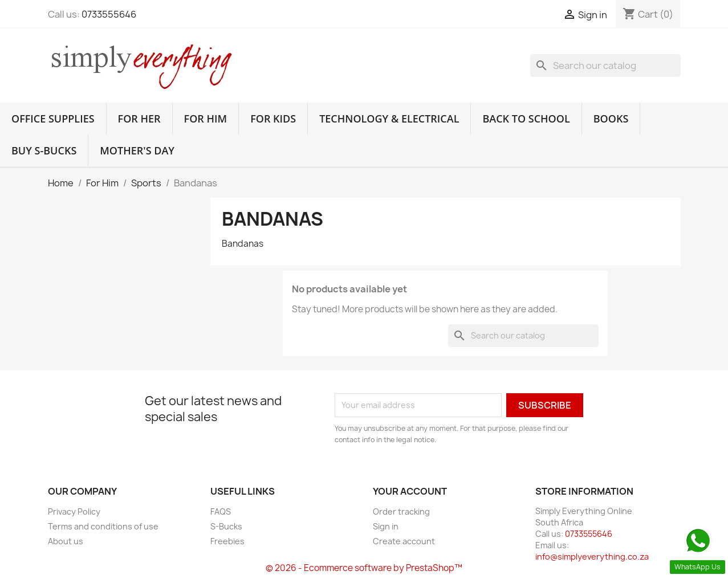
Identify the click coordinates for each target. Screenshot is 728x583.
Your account (410, 491)
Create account (404, 541)
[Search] (605, 66)
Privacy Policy (74, 511)
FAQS (221, 511)
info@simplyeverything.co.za (592, 556)
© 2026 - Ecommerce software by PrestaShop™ (364, 568)
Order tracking (401, 511)
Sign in (386, 526)
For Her (139, 119)
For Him (206, 119)
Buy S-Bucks (44, 150)
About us (66, 541)
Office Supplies (53, 119)
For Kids (273, 119)
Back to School (526, 119)
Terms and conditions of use (103, 526)
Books (611, 119)
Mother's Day (137, 150)
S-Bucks (226, 526)
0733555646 (109, 14)
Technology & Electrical (389, 119)
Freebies (227, 541)
